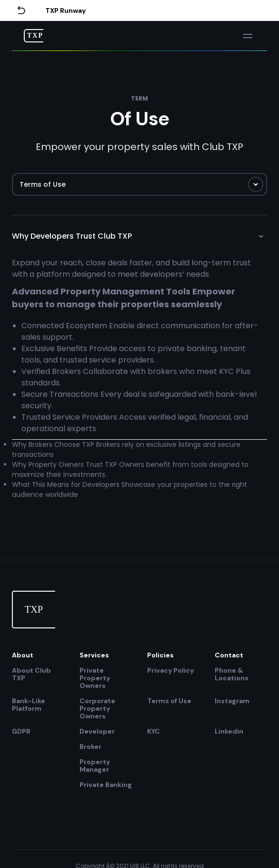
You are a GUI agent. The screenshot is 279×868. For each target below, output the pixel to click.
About (23, 655)
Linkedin (229, 731)
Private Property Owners (95, 678)
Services (94, 655)
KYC (154, 731)
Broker (90, 747)
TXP (35, 35)
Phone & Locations (232, 674)
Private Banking (106, 785)
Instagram (232, 701)
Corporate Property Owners (97, 708)
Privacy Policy (170, 671)
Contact (229, 655)
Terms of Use (169, 701)
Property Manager (95, 766)
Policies (160, 655)
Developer (97, 731)
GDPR (21, 731)
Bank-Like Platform (29, 705)
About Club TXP (31, 674)
